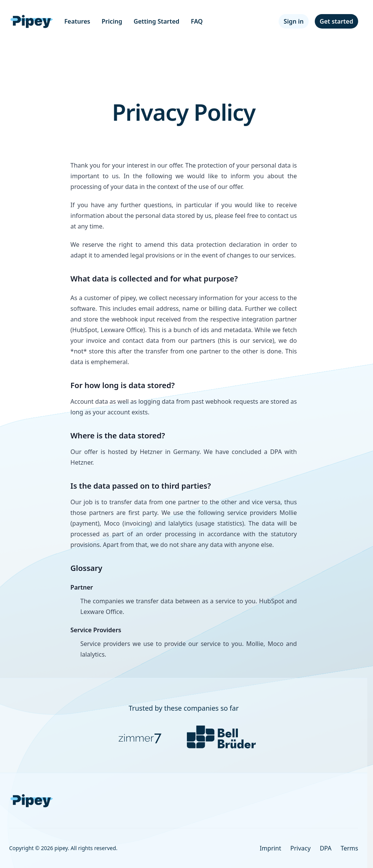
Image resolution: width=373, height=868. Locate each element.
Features (77, 21)
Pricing (112, 21)
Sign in (293, 21)
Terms (349, 848)
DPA (326, 848)
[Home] (32, 21)
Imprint (270, 848)
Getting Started (156, 21)
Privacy (300, 848)
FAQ (197, 21)
